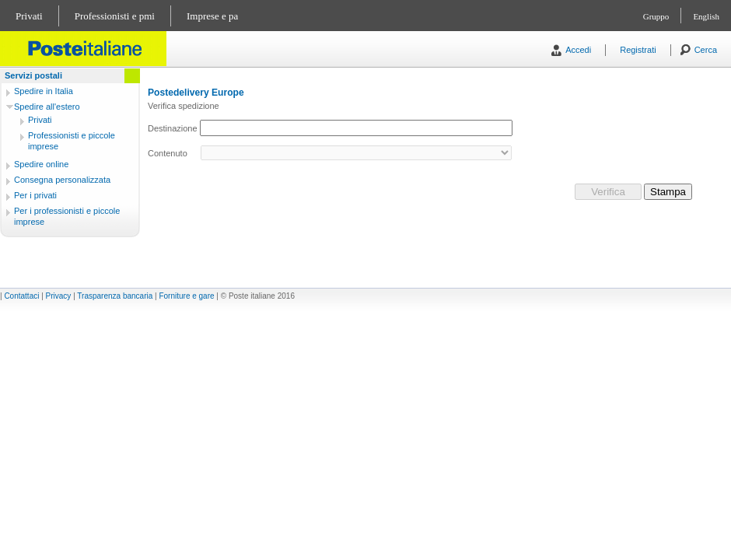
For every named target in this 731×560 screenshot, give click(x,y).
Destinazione (173, 128)
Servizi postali (33, 75)
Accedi (578, 50)
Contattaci (21, 296)
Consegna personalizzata (62, 180)
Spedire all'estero (47, 107)
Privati (29, 16)
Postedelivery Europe (196, 93)
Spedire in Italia (44, 91)
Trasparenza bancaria (115, 296)
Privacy (59, 296)
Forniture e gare (186, 296)
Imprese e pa (212, 16)
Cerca (706, 50)
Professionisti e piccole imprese (72, 141)
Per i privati (35, 195)
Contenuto (168, 153)
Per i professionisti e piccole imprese (67, 216)
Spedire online (41, 164)
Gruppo (656, 16)
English (706, 16)
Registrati (638, 50)
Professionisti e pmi (115, 16)
